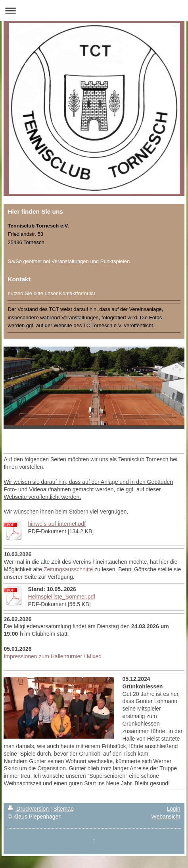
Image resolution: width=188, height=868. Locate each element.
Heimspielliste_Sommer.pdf (61, 597)
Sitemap (63, 809)
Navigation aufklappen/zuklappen (94, 10)
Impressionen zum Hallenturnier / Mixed (53, 656)
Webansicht (166, 817)
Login (173, 809)
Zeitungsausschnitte (68, 569)
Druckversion (29, 809)
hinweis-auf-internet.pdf (57, 524)
